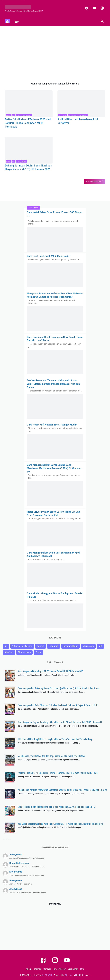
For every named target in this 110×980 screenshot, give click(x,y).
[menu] (17, 21)
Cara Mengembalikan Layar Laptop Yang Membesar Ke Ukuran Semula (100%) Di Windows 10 (54, 468)
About (29, 969)
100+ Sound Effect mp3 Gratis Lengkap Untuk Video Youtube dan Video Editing (55, 739)
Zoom (38, 652)
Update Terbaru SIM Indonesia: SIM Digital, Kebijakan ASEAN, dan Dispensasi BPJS (56, 807)
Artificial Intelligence (22, 646)
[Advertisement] (55, 54)
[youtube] (94, 8)
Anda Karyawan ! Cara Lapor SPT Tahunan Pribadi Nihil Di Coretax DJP (50, 671)
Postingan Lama (94, 181)
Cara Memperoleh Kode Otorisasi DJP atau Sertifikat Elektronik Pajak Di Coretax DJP (58, 705)
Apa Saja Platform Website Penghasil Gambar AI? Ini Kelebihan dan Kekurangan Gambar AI (60, 824)
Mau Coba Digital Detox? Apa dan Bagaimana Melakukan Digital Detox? (51, 756)
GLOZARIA (47, 975)
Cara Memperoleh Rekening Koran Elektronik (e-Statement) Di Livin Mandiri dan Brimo (58, 688)
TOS (82, 969)
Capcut (41, 646)
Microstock (88, 646)
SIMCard (9, 652)
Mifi (100, 646)
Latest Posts (7, 839)
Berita (8, 115)
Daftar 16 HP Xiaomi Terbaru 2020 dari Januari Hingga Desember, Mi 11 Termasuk (28, 123)
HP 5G (18, 115)
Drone (8, 161)
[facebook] (86, 8)
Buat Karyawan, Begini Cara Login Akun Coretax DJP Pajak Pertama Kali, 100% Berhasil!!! (60, 722)
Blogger (69, 975)
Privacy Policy (59, 969)
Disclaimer (73, 969)
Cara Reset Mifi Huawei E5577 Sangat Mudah (52, 425)
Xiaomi (24, 161)
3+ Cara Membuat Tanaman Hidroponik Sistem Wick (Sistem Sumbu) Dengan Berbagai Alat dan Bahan (53, 384)
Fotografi (54, 646)
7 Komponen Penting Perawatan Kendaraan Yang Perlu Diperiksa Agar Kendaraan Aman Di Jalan (62, 790)
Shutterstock (24, 652)
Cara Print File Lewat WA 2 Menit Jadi (48, 256)
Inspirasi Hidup (26, 115)
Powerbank (83, 115)
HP (13, 115)
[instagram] (102, 8)
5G (6, 646)
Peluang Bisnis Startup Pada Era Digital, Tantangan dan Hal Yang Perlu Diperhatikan (58, 773)
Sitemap (38, 969)
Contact (47, 969)
